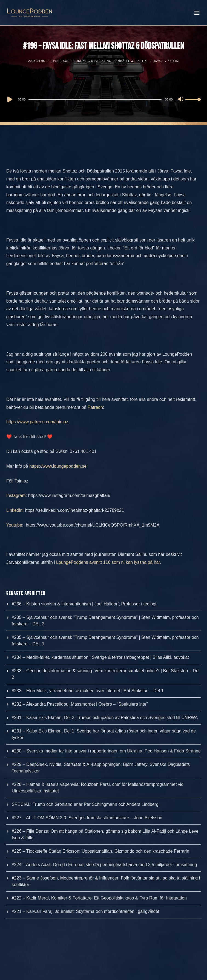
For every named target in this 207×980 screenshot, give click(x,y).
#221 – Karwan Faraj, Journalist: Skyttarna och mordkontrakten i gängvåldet (86, 911)
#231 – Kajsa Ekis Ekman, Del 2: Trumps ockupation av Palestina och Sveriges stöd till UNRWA (105, 718)
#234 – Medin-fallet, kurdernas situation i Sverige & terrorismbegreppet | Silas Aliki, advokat (100, 657)
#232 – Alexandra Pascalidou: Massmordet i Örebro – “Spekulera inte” (80, 704)
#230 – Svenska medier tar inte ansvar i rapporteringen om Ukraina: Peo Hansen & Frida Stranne (106, 751)
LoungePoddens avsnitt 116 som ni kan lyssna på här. (109, 562)
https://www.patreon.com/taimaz (37, 422)
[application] (104, 99)
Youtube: (15, 525)
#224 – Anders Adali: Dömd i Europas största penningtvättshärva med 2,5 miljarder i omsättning (104, 865)
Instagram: (17, 495)
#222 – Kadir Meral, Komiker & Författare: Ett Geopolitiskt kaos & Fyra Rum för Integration (99, 898)
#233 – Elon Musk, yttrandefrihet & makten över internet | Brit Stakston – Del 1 (88, 691)
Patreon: (96, 407)
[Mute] (181, 100)
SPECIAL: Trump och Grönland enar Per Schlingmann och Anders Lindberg (85, 804)
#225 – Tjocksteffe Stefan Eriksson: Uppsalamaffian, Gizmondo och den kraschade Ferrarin (100, 851)
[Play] (9, 99)
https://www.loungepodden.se (58, 466)
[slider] (95, 99)
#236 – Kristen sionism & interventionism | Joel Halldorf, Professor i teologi (84, 604)
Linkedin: (15, 510)
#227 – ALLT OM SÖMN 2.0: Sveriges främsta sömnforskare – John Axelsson (87, 818)
